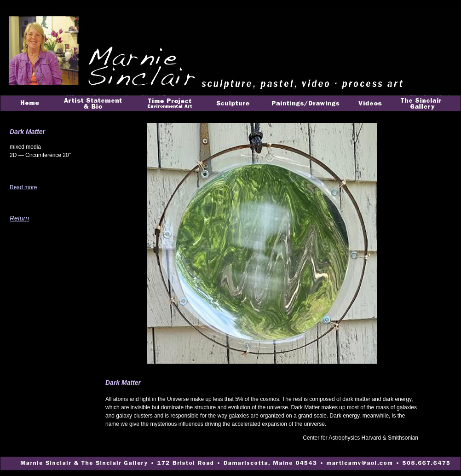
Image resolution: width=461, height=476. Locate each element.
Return (19, 218)
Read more (23, 187)
